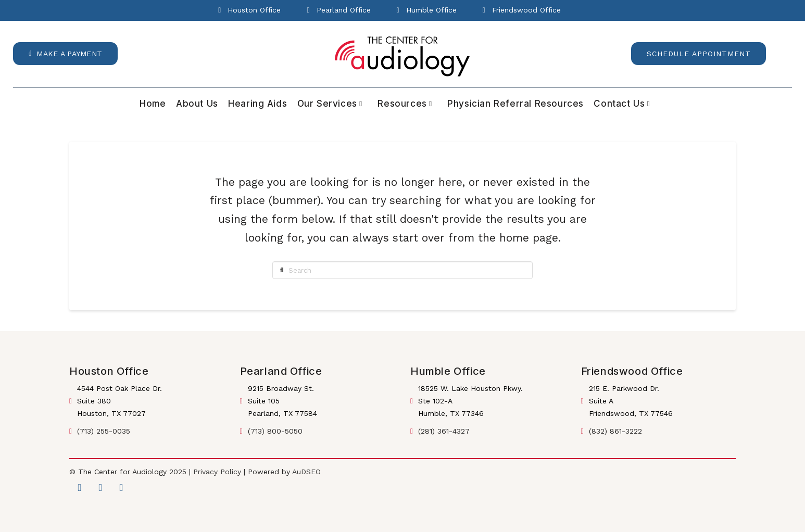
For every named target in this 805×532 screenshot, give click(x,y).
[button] (65, 54)
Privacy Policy (217, 472)
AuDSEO (306, 472)
